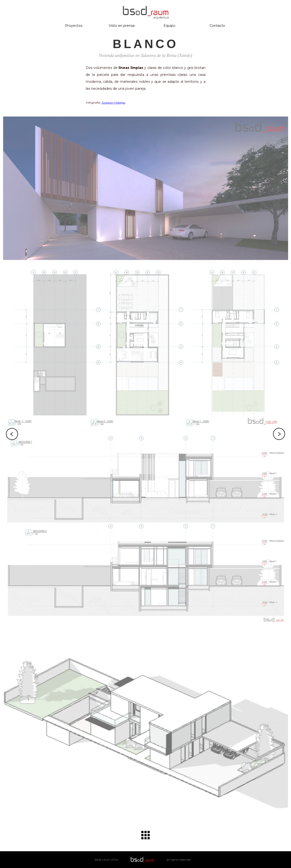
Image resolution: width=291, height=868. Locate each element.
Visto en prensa (122, 26)
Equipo (169, 26)
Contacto (217, 26)
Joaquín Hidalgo (114, 103)
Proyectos (74, 26)
